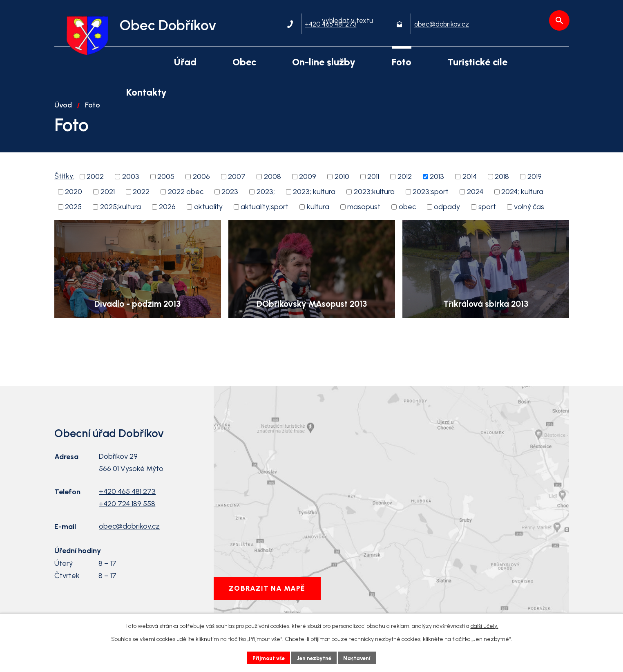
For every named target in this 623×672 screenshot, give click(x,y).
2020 (74, 203)
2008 (272, 188)
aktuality (208, 218)
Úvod (63, 116)
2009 (308, 188)
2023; (266, 203)
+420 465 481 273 (127, 502)
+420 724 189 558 (127, 515)
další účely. (485, 625)
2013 (437, 188)
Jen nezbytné (315, 657)
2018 (502, 188)
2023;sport (431, 203)
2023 (230, 203)
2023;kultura (374, 203)
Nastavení (360, 657)
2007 (237, 188)
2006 (201, 188)
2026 (167, 218)
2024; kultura (522, 203)
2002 (95, 188)
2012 (405, 188)
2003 (131, 188)
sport (487, 218)
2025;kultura (121, 218)
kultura (318, 218)
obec (407, 218)
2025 (73, 218)
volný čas (529, 218)
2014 (470, 188)
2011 (373, 188)
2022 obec (186, 203)
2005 (166, 188)
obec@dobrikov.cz (129, 537)
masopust (364, 218)
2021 (108, 203)
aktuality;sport (265, 218)
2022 (141, 203)
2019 (535, 188)
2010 (342, 188)
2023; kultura (314, 203)
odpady (447, 218)
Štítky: (64, 187)
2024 (475, 203)
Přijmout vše (266, 657)
